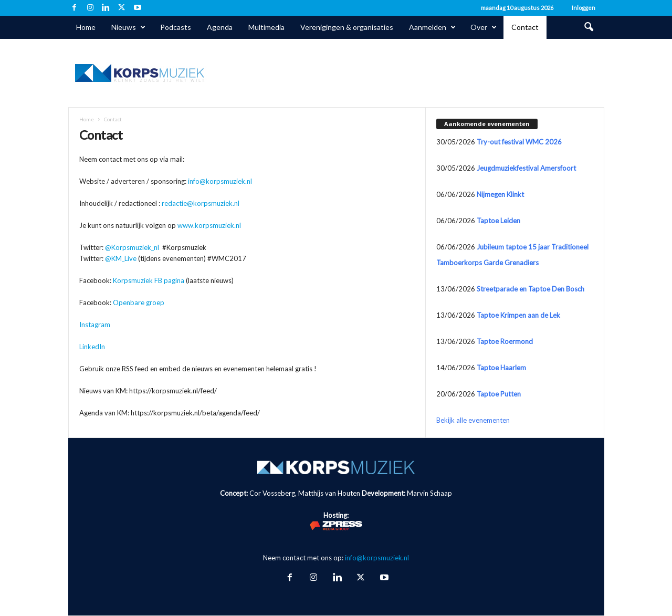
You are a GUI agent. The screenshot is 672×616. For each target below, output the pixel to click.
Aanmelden (432, 27)
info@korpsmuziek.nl (220, 181)
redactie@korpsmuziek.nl (201, 203)
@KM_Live (121, 258)
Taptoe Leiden (498, 221)
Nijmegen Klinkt (500, 194)
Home (86, 27)
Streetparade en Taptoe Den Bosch (531, 289)
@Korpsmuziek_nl (132, 247)
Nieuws (128, 27)
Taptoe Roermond (505, 341)
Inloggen (584, 8)
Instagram (95, 325)
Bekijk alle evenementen (473, 420)
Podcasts (176, 27)
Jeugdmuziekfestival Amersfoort (526, 168)
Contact (525, 27)
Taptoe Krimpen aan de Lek (518, 315)
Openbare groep (139, 302)
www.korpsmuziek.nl (209, 225)
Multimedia (266, 27)
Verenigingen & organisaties (347, 27)
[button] (589, 27)
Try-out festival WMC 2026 (519, 142)
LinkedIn (92, 347)
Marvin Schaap (429, 493)
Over (484, 27)
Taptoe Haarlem (501, 368)
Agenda (220, 27)
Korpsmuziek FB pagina (149, 280)
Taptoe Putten (499, 394)
